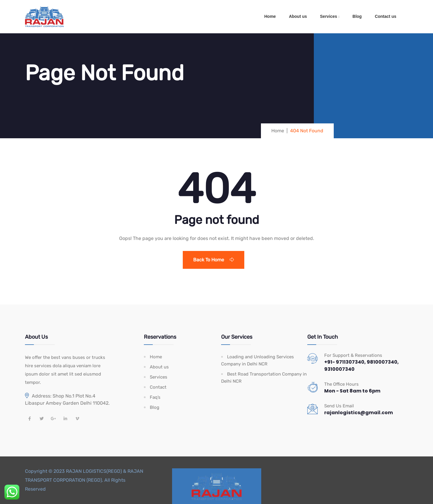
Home (270, 16)
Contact (158, 387)
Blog (357, 16)
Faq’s (155, 397)
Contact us (385, 16)
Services (329, 16)
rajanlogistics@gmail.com (359, 413)
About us (298, 16)
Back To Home (214, 260)
